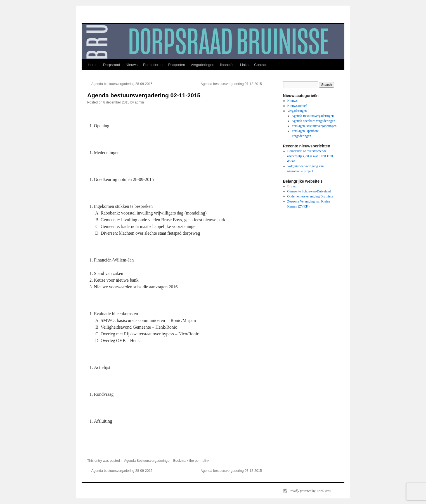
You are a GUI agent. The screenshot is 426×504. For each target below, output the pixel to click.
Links (244, 65)
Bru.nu (292, 186)
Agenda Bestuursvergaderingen (148, 461)
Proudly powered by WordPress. (310, 491)
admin (139, 102)
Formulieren (153, 65)
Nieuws (132, 65)
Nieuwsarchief (297, 106)
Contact (260, 65)
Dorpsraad (112, 65)
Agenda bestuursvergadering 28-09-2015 (120, 84)
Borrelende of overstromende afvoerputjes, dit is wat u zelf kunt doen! (310, 156)
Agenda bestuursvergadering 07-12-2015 (233, 84)
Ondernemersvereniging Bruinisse (310, 196)
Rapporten (177, 65)
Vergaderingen (203, 65)
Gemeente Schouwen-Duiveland (309, 191)
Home (93, 65)
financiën (227, 65)
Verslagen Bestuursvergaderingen (314, 126)
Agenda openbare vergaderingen (313, 121)
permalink (202, 461)
